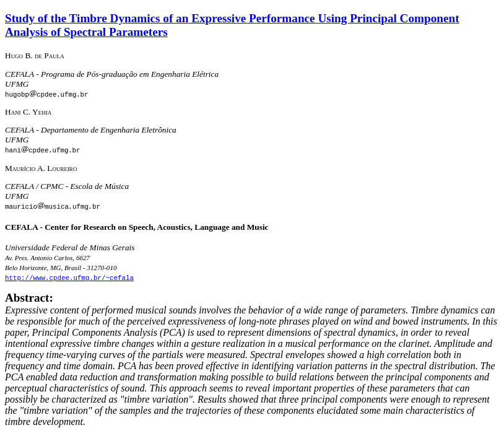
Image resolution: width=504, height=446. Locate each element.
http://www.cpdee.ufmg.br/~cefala (69, 277)
